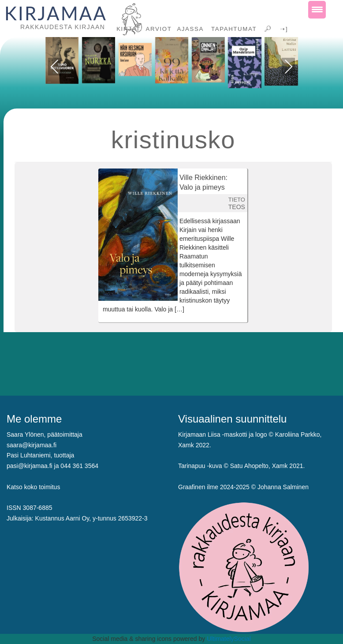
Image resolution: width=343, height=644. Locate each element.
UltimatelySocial (229, 639)
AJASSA (190, 29)
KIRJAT (128, 29)
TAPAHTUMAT (233, 29)
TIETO (237, 200)
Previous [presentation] (55, 68)
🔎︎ (267, 29)
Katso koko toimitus (33, 487)
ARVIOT (159, 29)
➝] (283, 29)
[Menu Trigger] (317, 10)
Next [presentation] (289, 67)
